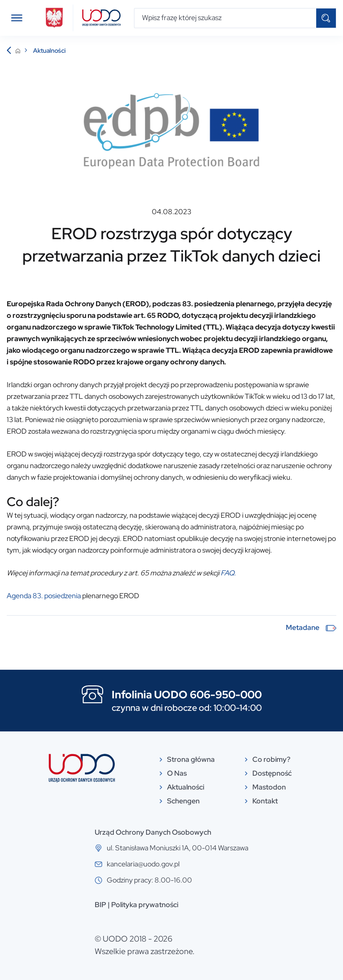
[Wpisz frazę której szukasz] (225, 18)
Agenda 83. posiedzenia (44, 596)
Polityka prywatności (145, 905)
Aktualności (49, 51)
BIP (100, 905)
